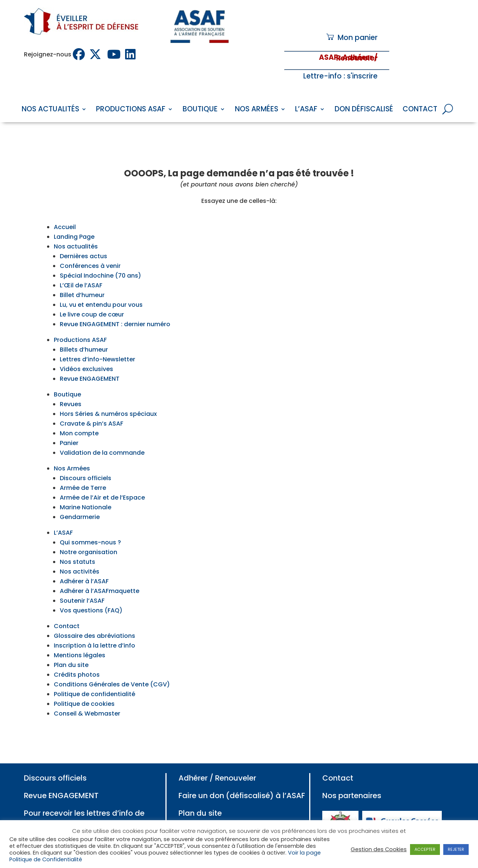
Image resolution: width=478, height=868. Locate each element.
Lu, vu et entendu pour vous (101, 288)
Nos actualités (76, 229)
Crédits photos (77, 657)
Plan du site (71, 648)
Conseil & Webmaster (87, 696)
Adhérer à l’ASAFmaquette (100, 574)
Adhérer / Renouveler (217, 761)
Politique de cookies (84, 687)
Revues (71, 387)
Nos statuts (77, 545)
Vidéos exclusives (86, 352)
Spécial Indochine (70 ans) (100, 258)
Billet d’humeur (82, 278)
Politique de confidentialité (94, 677)
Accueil (65, 210)
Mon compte (79, 416)
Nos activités (80, 554)
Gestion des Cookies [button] (379, 849)
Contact (420, 110)
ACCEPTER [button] (425, 849)
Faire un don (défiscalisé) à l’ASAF (242, 778)
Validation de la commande (102, 435)
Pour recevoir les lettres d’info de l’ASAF (84, 801)
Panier (69, 426)
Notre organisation (89, 535)
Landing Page (74, 220)
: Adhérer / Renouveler (357, 58)
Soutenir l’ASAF (82, 583)
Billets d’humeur (84, 332)
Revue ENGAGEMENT (90, 362)
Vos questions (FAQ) (91, 593)
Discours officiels (86, 461)
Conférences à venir (90, 249)
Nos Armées (257, 110)
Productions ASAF (131, 110)
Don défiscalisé (364, 110)
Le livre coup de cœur (92, 297)
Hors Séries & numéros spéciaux (108, 397)
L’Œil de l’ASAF (81, 268)
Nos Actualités (50, 110)
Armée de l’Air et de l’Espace (102, 480)
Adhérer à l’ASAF (84, 564)
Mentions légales (80, 638)
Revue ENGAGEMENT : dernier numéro (115, 307)
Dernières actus (83, 239)
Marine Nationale (86, 490)
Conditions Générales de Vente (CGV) (112, 667)
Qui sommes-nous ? (90, 525)
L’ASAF (306, 110)
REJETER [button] (456, 849)
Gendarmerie (80, 500)
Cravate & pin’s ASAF (91, 406)
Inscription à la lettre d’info (94, 628)
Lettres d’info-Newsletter (97, 342)
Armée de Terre (83, 471)
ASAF (328, 57)
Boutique (200, 110)
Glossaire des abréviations (94, 619)
